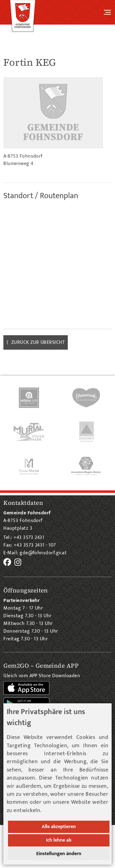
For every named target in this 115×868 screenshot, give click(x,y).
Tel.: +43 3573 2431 (24, 538)
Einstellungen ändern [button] (59, 854)
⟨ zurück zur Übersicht (36, 342)
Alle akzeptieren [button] (59, 827)
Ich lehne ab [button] (59, 840)
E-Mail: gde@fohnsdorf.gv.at (35, 553)
